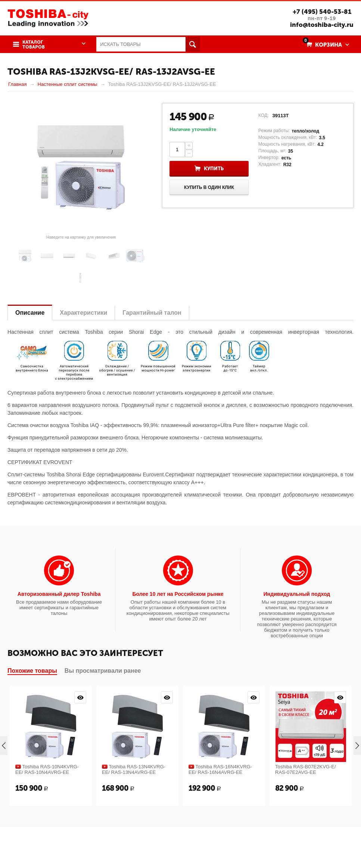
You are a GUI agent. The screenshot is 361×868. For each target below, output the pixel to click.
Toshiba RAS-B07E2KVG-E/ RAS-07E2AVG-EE (306, 769)
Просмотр (80, 697)
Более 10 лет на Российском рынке (178, 594)
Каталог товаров (34, 45)
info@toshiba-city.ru (322, 25)
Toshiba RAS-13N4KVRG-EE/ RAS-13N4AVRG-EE (134, 769)
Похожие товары (32, 671)
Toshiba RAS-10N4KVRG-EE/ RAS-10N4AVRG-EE (47, 769)
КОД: (263, 115)
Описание (30, 313)
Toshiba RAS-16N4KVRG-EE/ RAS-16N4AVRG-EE (220, 769)
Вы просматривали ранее (103, 671)
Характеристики (83, 313)
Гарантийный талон (152, 313)
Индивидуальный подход (297, 594)
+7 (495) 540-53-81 (322, 12)
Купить (214, 169)
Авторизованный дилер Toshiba (59, 594)
